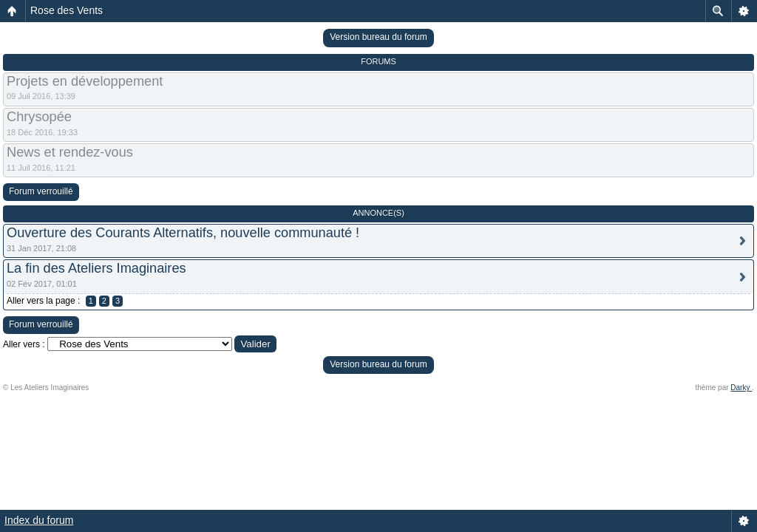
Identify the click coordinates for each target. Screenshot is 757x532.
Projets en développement (85, 81)
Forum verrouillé (41, 191)
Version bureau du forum (378, 37)
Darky (741, 388)
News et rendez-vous (70, 152)
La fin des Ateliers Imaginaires (96, 268)
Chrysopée (39, 117)
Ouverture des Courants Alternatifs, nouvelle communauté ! (183, 233)
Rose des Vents (67, 10)
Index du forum (39, 520)
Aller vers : (24, 344)
